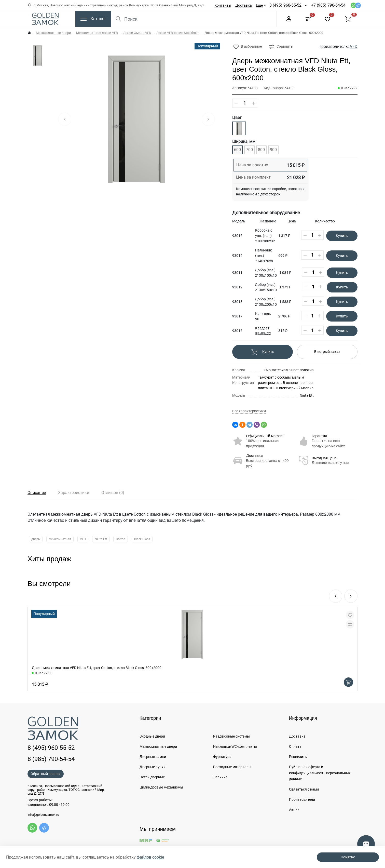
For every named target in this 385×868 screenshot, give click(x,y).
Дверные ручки (153, 767)
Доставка (244, 5)
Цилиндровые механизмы (161, 787)
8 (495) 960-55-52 (285, 5)
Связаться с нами (304, 789)
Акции (294, 810)
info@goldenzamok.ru (43, 815)
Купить (342, 236)
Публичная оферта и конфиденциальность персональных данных (320, 773)
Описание (37, 493)
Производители (302, 799)
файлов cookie (150, 857)
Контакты (223, 5)
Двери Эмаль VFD (137, 33)
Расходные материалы (232, 767)
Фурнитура (222, 757)
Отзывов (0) (113, 493)
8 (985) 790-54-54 (51, 759)
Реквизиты (298, 757)
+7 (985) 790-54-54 (328, 5)
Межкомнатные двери (53, 33)
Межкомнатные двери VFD (97, 33)
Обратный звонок (46, 774)
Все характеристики (249, 411)
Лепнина (220, 777)
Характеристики (74, 493)
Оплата (295, 746)
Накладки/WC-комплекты (235, 746)
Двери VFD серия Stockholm (178, 33)
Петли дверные (152, 777)
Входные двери (152, 736)
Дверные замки (153, 757)
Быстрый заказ (327, 352)
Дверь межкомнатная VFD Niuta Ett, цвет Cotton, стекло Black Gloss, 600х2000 (97, 668)
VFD (354, 46)
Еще (259, 5)
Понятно (348, 857)
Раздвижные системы (231, 736)
